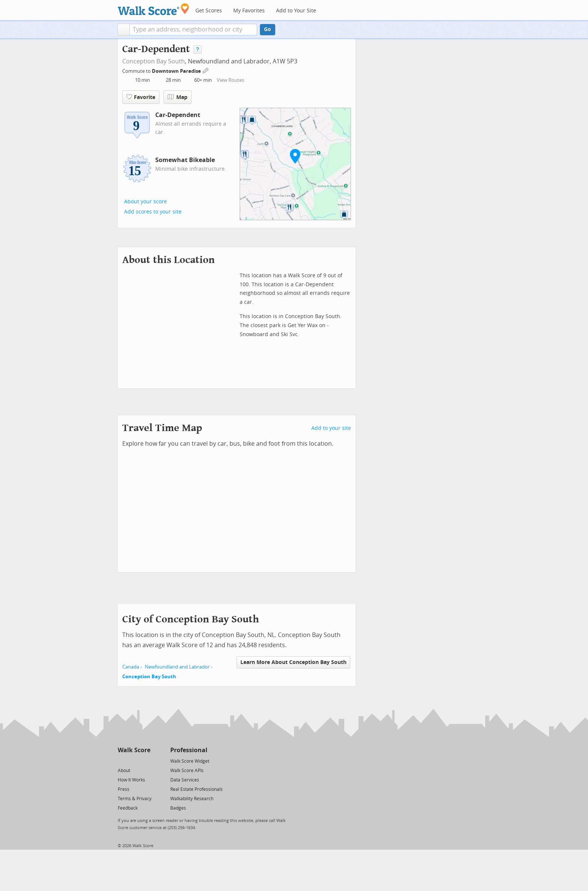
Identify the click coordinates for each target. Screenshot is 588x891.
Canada (131, 667)
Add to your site (331, 428)
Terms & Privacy (135, 799)
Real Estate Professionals (196, 789)
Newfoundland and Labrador (177, 667)
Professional (189, 750)
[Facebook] (134, 761)
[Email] (145, 761)
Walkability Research (192, 799)
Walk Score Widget (190, 761)
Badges (178, 808)
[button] (124, 30)
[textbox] (193, 30)
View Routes (230, 80)
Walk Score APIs (187, 771)
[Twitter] (122, 761)
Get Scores (209, 11)
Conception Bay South (154, 61)
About (124, 771)
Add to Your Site (296, 11)
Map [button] (178, 97)
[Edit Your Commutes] (206, 70)
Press (124, 789)
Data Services (185, 780)
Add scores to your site (153, 212)
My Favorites (249, 11)
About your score (145, 202)
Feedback (128, 808)
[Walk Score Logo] (154, 9)
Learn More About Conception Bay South (293, 662)
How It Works (131, 780)
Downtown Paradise (177, 71)
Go (268, 29)
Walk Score (134, 750)
